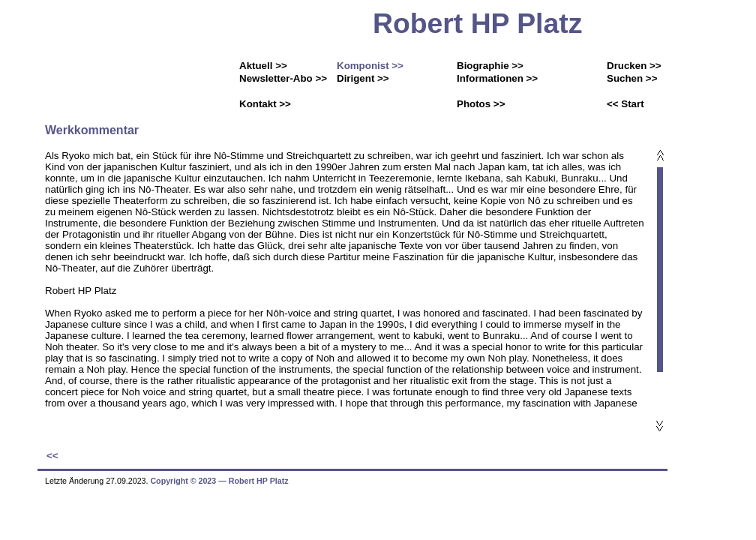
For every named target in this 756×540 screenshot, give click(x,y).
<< (52, 456)
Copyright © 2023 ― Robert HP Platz (219, 481)
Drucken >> (634, 66)
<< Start (625, 104)
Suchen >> (632, 78)
